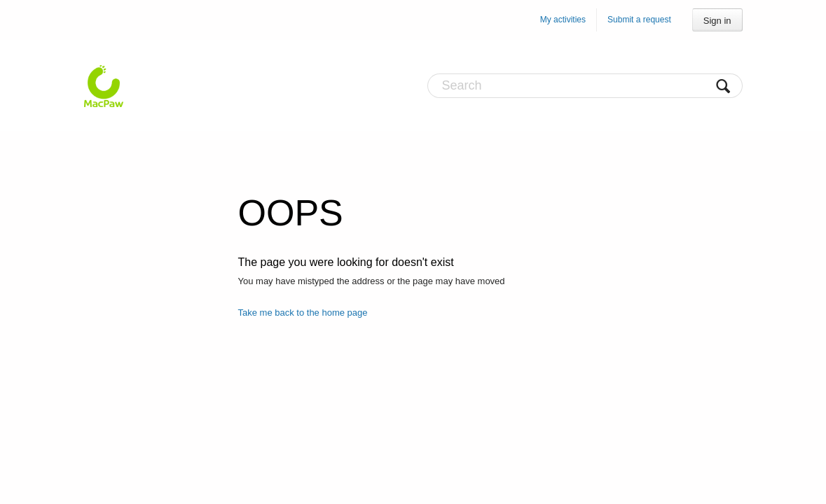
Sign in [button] (717, 21)
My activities (563, 20)
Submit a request (639, 20)
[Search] (585, 86)
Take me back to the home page (303, 313)
